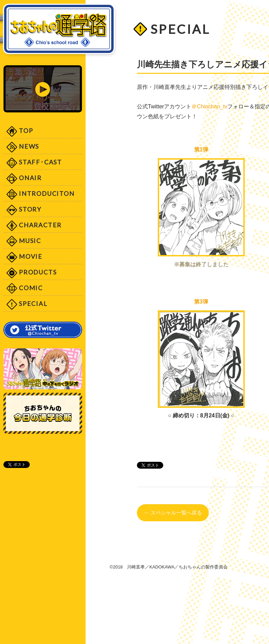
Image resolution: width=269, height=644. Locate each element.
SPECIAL (33, 304)
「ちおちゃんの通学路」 (59, 31)
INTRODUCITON (47, 193)
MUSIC (30, 241)
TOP (26, 131)
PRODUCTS (38, 272)
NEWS (29, 146)
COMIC (31, 288)
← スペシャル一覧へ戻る (173, 513)
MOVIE (31, 256)
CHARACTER (40, 225)
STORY (30, 209)
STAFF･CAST (40, 162)
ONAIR (30, 178)
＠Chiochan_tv (209, 106)
